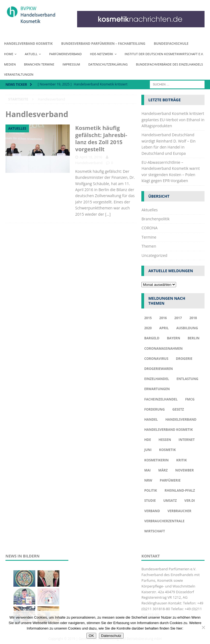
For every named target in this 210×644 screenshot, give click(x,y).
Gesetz (178, 409)
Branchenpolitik (155, 219)
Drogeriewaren (158, 369)
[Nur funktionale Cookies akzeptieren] (203, 627)
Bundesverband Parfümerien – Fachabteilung (103, 44)
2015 (148, 318)
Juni (148, 450)
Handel (151, 419)
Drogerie (184, 359)
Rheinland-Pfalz (180, 490)
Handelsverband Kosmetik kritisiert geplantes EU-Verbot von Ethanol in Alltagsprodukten (173, 120)
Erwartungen (157, 389)
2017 (178, 318)
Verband (152, 511)
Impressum (71, 64)
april (164, 328)
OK (91, 636)
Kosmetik (167, 450)
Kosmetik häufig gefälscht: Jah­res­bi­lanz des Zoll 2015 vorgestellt (101, 139)
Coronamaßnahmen (163, 348)
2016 (163, 318)
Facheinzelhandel (161, 399)
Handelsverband (89, 163)
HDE (148, 440)
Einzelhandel (157, 379)
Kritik (182, 460)
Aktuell (31, 54)
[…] (108, 214)
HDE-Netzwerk (102, 54)
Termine (149, 237)
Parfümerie (170, 480)
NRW (148, 480)
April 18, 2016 (91, 157)
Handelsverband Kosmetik (28, 44)
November (185, 470)
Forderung (154, 409)
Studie (150, 501)
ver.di (190, 501)
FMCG (190, 399)
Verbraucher (179, 511)
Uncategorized (154, 255)
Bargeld (152, 338)
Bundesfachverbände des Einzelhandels (169, 64)
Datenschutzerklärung (108, 64)
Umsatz (170, 501)
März (163, 470)
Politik (151, 490)
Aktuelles (149, 210)
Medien (10, 64)
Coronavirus (156, 359)
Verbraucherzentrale (164, 521)
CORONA (149, 228)
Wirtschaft (154, 531)
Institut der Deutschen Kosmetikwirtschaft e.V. (164, 54)
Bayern (173, 338)
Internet (187, 440)
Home (9, 54)
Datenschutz (111, 636)
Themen (149, 246)
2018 (193, 318)
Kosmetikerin (156, 460)
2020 (148, 328)
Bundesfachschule (171, 44)
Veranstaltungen (19, 74)
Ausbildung (187, 328)
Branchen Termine (39, 64)
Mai (147, 470)
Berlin (193, 338)
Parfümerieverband (65, 54)
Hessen (165, 440)
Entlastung (188, 379)
